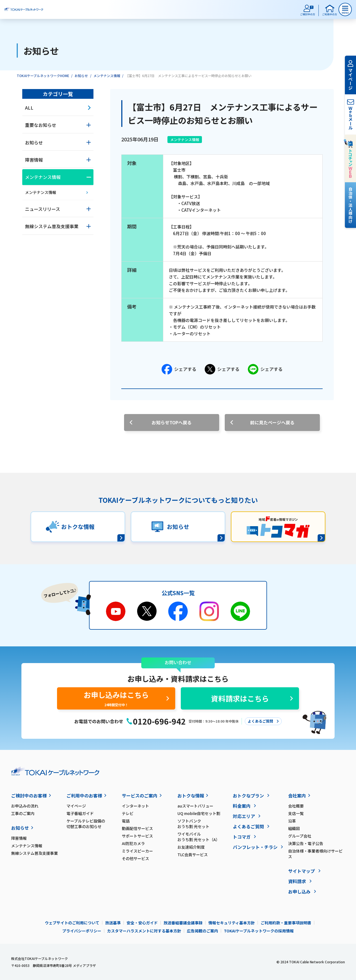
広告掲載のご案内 (202, 931)
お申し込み (299, 892)
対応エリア (244, 816)
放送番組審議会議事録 (183, 923)
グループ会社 (300, 836)
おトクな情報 (191, 796)
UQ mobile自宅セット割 (199, 813)
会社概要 (296, 806)
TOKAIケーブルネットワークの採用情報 (259, 931)
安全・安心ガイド (142, 923)
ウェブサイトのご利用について (72, 923)
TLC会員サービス (193, 855)
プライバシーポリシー (82, 931)
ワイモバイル (205, 837)
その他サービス (135, 858)
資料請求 (297, 881)
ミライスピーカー (137, 851)
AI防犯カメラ (133, 843)
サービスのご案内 (140, 796)
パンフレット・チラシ (255, 847)
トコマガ (242, 837)
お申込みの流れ (25, 806)
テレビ (128, 813)
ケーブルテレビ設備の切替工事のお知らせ (86, 824)
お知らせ (81, 76)
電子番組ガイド (80, 813)
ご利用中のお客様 (84, 796)
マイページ (76, 806)
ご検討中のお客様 (29, 796)
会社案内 (297, 796)
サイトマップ (301, 871)
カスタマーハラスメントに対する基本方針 (144, 931)
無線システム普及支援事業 (34, 853)
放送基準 (113, 923)
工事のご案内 (23, 813)
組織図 (294, 828)
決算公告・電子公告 (306, 843)
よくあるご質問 (248, 826)
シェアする (179, 369)
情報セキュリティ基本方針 (232, 923)
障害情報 (19, 838)
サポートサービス (137, 836)
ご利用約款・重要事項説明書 (286, 923)
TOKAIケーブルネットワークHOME (43, 76)
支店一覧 (296, 813)
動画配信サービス (137, 828)
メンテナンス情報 (107, 76)
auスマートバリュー (195, 806)
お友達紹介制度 (191, 847)
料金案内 (242, 806)
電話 (126, 821)
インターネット (135, 806)
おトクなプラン (248, 796)
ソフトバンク (205, 824)
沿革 (292, 821)
